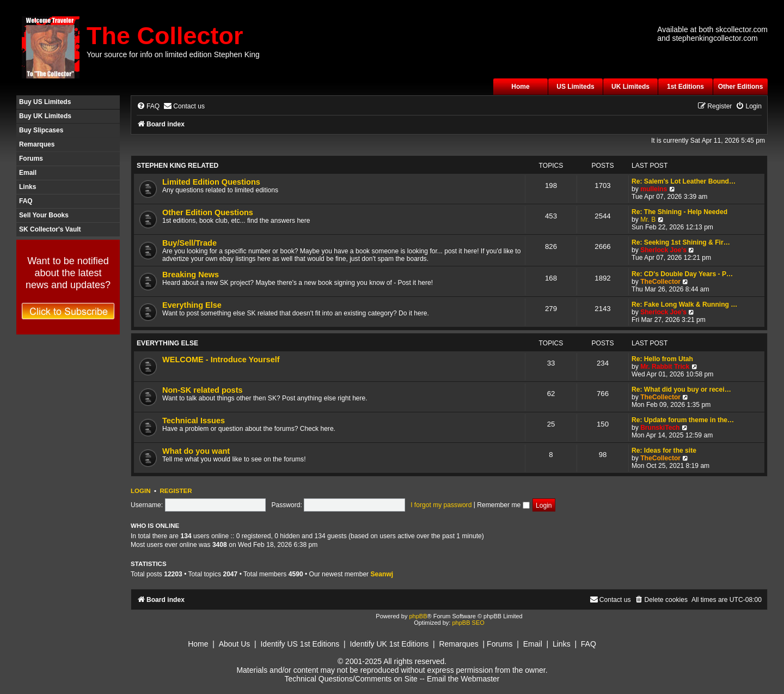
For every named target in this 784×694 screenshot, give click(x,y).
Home (520, 87)
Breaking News (191, 275)
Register (176, 491)
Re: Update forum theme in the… (683, 420)
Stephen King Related (177, 166)
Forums (31, 159)
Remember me (503, 505)
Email (28, 173)
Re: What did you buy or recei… (681, 389)
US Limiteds (575, 87)
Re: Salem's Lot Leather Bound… (684, 181)
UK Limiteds (630, 87)
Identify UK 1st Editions (389, 644)
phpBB (418, 616)
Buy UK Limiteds (45, 116)
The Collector (165, 36)
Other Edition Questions (208, 212)
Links (27, 187)
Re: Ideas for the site (664, 451)
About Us (235, 644)
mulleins (654, 189)
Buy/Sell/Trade (189, 243)
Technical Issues (194, 421)
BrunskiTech (660, 428)
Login (141, 491)
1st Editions (685, 87)
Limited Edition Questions (211, 182)
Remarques (37, 144)
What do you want (196, 451)
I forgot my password (441, 505)
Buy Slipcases (41, 130)
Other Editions (741, 87)
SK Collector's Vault (50, 229)
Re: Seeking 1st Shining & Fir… (681, 242)
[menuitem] (148, 106)
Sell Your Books (44, 215)
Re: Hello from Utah (662, 359)
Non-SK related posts (203, 390)
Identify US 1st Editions (300, 644)
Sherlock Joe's (663, 250)
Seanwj (382, 574)
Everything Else (192, 305)
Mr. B (648, 220)
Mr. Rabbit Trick (665, 367)
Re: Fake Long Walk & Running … (684, 305)
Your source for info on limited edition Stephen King (173, 54)
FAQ (26, 201)
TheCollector (660, 282)
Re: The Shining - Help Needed (679, 212)
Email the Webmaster (463, 679)
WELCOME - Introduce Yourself (221, 360)
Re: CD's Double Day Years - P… (682, 274)
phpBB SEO (468, 623)
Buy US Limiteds (45, 102)
